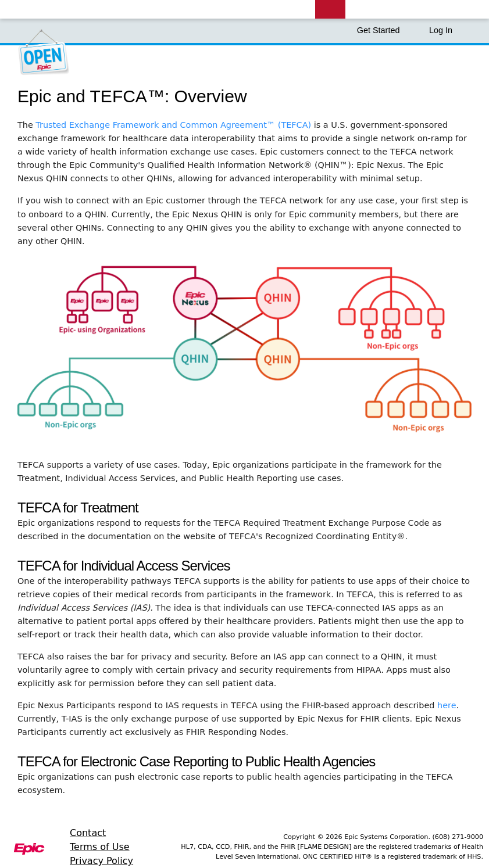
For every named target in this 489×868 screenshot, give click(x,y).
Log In (441, 30)
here (447, 705)
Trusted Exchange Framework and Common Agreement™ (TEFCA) (174, 125)
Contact (88, 833)
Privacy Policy (101, 861)
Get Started (384, 30)
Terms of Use (100, 847)
